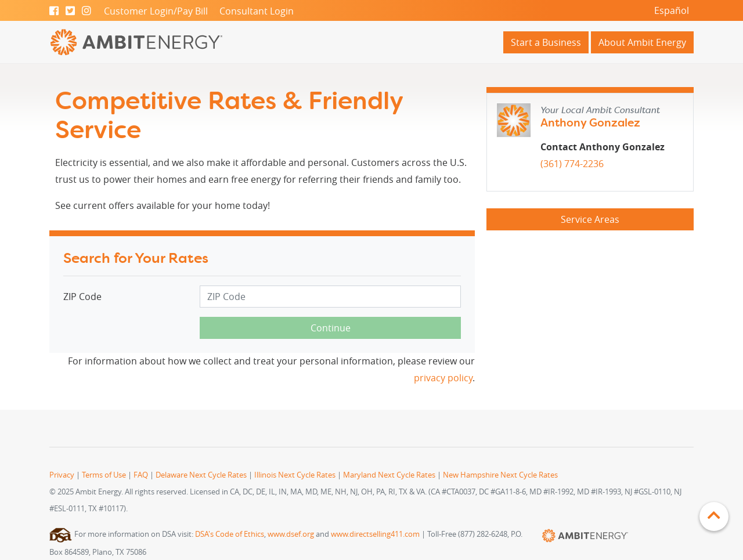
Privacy (62, 475)
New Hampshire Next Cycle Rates (500, 475)
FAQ (141, 475)
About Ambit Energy (642, 42)
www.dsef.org (291, 534)
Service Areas (590, 219)
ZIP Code (82, 297)
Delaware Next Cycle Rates (201, 475)
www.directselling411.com (375, 534)
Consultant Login (257, 11)
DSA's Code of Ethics (230, 534)
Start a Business (546, 42)
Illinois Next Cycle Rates (295, 475)
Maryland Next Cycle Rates (389, 475)
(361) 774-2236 (572, 164)
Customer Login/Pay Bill (156, 11)
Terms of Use (104, 475)
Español (672, 10)
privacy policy (443, 378)
